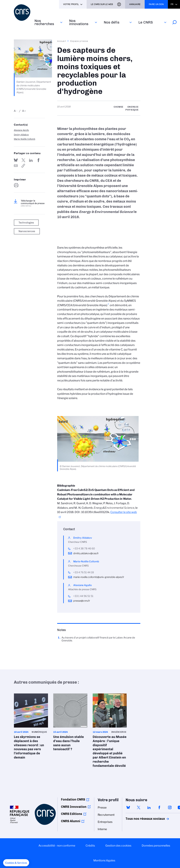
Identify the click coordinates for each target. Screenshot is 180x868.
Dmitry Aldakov (21, 135)
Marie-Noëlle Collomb (25, 139)
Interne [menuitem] (102, 829)
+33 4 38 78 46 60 (84, 549)
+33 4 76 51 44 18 (84, 572)
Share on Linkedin (31, 160)
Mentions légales (104, 860)
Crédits (90, 846)
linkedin (149, 807)
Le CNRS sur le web (102, 4)
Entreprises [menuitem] (105, 822)
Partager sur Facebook (38, 160)
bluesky (128, 807)
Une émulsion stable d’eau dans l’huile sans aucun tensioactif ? (70, 723)
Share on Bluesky (16, 160)
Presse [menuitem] (102, 808)
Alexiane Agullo (21, 130)
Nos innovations (79, 22)
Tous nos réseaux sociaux (139, 819)
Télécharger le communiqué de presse (33, 203)
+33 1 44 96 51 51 (83, 596)
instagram (170, 807)
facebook (159, 807)
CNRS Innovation (74, 807)
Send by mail (16, 166)
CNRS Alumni (71, 821)
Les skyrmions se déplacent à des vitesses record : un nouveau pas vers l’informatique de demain (31, 727)
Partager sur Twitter (23, 160)
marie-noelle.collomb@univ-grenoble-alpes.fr (99, 577)
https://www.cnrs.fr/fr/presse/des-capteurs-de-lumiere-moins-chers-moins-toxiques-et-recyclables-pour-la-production (23, 166)
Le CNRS (146, 22)
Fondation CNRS (73, 800)
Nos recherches (44, 22)
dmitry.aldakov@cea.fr (86, 553)
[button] (16, 863)
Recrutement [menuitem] (106, 815)
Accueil (62, 41)
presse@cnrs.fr (82, 601)
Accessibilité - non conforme (57, 846)
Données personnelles (156, 846)
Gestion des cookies (118, 846)
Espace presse (79, 41)
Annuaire (135, 4)
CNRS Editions (72, 814)
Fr (172, 4)
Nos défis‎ (112, 22)
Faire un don (156, 4)
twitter (139, 807)
